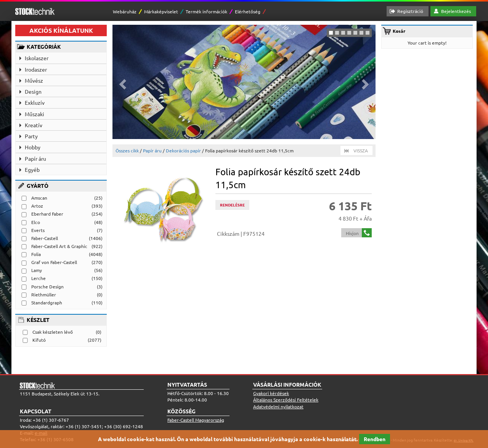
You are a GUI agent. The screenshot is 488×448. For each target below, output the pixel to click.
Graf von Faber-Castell (54, 262)
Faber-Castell (45, 238)
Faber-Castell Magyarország (196, 420)
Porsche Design (47, 286)
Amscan (39, 198)
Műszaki (35, 114)
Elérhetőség (248, 11)
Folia (36, 254)
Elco (36, 222)
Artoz (37, 206)
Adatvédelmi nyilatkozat (278, 406)
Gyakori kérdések (271, 393)
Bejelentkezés (456, 11)
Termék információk (206, 11)
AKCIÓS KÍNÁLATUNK (61, 30)
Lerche (39, 278)
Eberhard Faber (47, 214)
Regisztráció (410, 11)
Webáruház (125, 11)
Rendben (375, 439)
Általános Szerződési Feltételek (286, 400)
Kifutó (39, 340)
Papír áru (35, 158)
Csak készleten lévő (53, 332)
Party (31, 136)
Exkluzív (35, 102)
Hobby (33, 147)
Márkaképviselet (161, 11)
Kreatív (34, 125)
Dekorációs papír (183, 150)
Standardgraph (47, 302)
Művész (34, 80)
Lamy (37, 270)
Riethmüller (44, 294)
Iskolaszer (37, 58)
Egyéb (32, 170)
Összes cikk (127, 150)
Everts (38, 230)
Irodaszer (36, 69)
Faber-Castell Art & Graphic (59, 246)
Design (33, 91)
